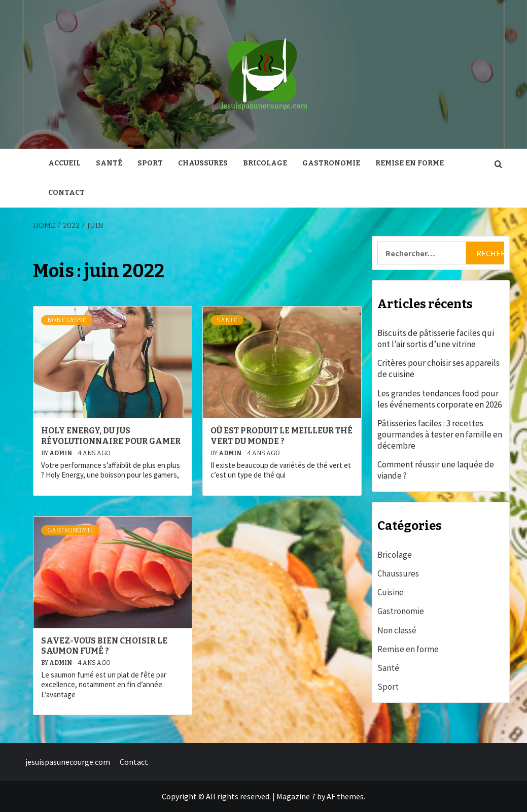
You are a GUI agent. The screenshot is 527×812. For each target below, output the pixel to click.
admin (61, 453)
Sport (150, 163)
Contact (66, 193)
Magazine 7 (296, 796)
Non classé (67, 320)
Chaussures (203, 163)
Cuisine (391, 592)
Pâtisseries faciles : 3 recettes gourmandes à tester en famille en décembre (440, 434)
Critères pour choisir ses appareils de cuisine (438, 368)
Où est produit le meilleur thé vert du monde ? (282, 436)
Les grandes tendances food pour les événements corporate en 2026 (440, 399)
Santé (109, 163)
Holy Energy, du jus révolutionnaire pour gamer (111, 436)
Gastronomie (331, 163)
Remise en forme (410, 163)
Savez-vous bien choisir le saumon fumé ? (104, 646)
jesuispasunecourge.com (68, 762)
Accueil (64, 163)
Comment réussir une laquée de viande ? (436, 470)
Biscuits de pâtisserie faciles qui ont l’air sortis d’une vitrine (436, 339)
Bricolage (265, 163)
